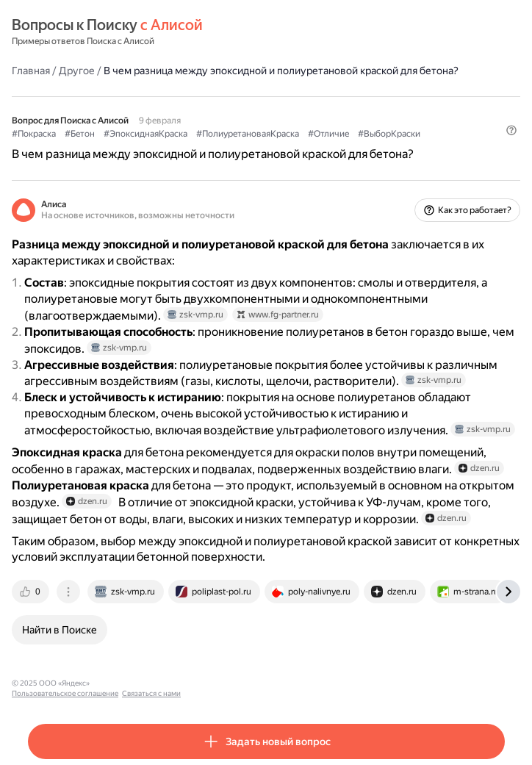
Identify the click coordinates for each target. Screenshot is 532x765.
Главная (31, 71)
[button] (511, 130)
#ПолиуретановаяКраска (248, 134)
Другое (77, 71)
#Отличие (328, 134)
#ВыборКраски (389, 134)
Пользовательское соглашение (150, 683)
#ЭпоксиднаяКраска (145, 134)
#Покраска (34, 134)
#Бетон (80, 134)
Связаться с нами (236, 683)
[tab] (32, 592)
